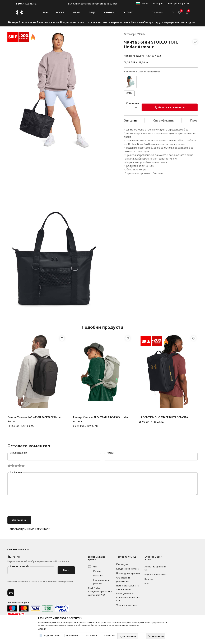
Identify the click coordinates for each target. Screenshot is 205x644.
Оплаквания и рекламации (123, 579)
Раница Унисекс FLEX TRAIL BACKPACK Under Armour (101, 419)
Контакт (97, 571)
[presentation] (34, 506)
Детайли (42, 629)
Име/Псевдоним (18, 453)
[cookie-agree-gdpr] (156, 636)
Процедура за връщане (128, 573)
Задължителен (52, 636)
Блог (147, 584)
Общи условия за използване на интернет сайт (128, 597)
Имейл (110, 453)
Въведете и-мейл (20, 566)
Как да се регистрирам (128, 569)
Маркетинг (109, 636)
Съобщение (16, 472)
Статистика (91, 636)
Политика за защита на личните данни (128, 587)
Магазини (98, 576)
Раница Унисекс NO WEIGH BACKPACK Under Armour (35, 419)
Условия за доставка (127, 605)
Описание (131, 120)
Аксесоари (130, 34)
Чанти (142, 34)
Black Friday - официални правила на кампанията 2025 (100, 592)
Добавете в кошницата (170, 107)
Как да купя (122, 564)
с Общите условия (37, 582)
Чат (95, 567)
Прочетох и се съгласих (40, 582)
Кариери (149, 579)
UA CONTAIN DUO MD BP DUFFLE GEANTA (163, 417)
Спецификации (164, 120)
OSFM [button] (129, 93)
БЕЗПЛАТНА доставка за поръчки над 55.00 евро (93, 4)
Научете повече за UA (155, 575)
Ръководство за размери (101, 582)
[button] (195, 49)
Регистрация (174, 4)
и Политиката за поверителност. (60, 582)
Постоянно (72, 636)
